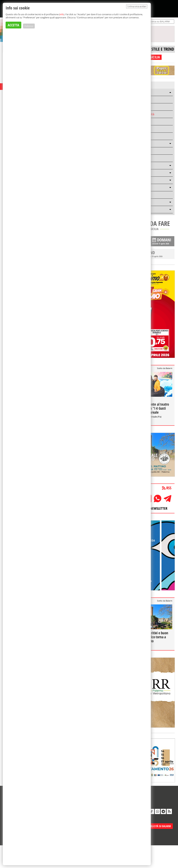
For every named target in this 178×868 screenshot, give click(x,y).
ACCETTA (13, 25)
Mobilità (134, 99)
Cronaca (135, 107)
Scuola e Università (142, 114)
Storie (133, 121)
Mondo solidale (139, 136)
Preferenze (29, 26)
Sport (133, 129)
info (62, 14)
